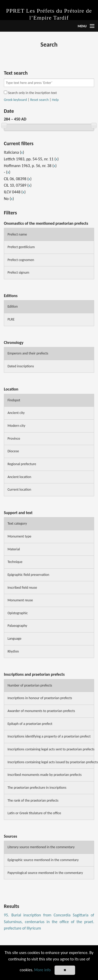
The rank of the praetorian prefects (33, 800)
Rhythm (13, 651)
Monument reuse (20, 600)
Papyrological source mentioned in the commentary (45, 873)
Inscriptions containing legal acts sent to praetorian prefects (51, 749)
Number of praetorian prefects (30, 685)
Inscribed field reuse (22, 588)
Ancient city (16, 413)
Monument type (19, 536)
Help (55, 100)
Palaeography (17, 626)
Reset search (39, 100)
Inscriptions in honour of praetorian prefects (40, 698)
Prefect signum (18, 272)
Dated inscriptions (21, 366)
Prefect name (17, 234)
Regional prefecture (22, 464)
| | (31, 100)
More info (42, 970)
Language (14, 639)
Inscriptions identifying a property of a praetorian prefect (49, 736)
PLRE (11, 319)
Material (14, 549)
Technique (15, 562)
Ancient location (19, 477)
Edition (13, 306)
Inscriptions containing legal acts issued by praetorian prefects (51, 762)
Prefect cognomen (21, 260)
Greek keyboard (15, 100)
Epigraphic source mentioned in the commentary (43, 860)
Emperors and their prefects (28, 353)
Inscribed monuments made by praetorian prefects (44, 775)
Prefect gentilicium (21, 247)
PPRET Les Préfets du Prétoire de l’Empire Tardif (49, 14)
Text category (17, 523)
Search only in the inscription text (30, 93)
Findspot (14, 400)
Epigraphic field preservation (28, 575)
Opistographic (18, 613)
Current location (19, 489)
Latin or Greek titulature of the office (34, 813)
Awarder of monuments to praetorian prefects (41, 711)
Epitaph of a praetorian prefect (30, 724)
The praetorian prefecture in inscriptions (37, 788)
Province (14, 439)
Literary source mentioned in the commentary (41, 847)
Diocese (13, 451)
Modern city (16, 426)
